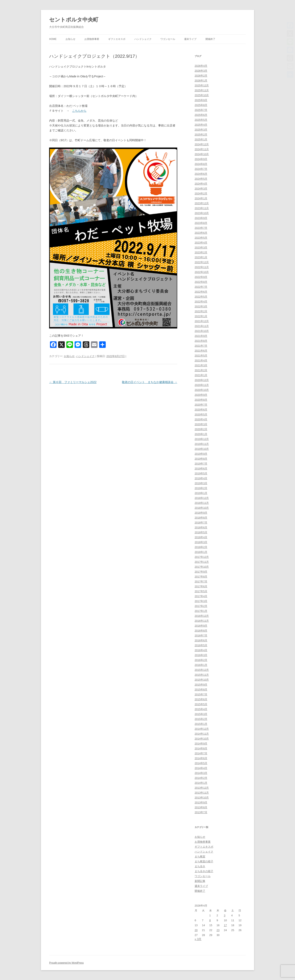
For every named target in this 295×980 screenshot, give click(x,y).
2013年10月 (202, 798)
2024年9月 (201, 159)
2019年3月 (201, 483)
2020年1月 (201, 434)
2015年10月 (202, 680)
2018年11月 (202, 503)
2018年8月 (201, 518)
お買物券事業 (92, 39)
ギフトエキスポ (117, 39)
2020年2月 (201, 429)
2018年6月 (201, 527)
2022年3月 (201, 306)
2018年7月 (201, 523)
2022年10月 (202, 272)
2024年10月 (202, 154)
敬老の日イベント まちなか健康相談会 (150, 382)
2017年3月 (201, 601)
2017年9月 (201, 572)
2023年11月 (202, 208)
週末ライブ (190, 39)
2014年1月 (201, 783)
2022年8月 (201, 282)
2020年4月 (201, 419)
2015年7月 (201, 694)
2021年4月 (201, 360)
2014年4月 (201, 768)
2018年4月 (201, 537)
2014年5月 (201, 763)
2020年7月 (201, 405)
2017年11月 (202, 562)
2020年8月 (201, 400)
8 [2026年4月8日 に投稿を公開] (210, 920)
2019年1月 (201, 493)
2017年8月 (201, 577)
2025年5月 (201, 120)
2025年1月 (201, 139)
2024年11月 (202, 149)
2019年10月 (202, 449)
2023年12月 (202, 203)
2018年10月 (202, 508)
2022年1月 (201, 316)
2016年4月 (201, 650)
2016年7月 (201, 635)
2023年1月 (201, 257)
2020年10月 (202, 390)
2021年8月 (201, 341)
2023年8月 (201, 223)
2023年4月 (201, 243)
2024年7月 (201, 169)
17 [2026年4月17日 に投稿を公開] (225, 925)
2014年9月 (201, 744)
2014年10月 (202, 739)
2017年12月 (202, 557)
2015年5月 (201, 704)
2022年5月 (201, 297)
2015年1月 (201, 724)
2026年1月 (201, 81)
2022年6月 (201, 292)
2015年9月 (201, 685)
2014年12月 (202, 729)
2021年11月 (202, 326)
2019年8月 (201, 459)
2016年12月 (202, 616)
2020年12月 (202, 380)
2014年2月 (201, 778)
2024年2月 (201, 193)
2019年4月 (201, 478)
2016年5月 (201, 645)
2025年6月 (201, 115)
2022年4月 (201, 302)
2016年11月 (202, 621)
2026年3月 (201, 71)
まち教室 (200, 857)
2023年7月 (201, 228)
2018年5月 (201, 532)
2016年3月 (201, 655)
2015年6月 (201, 699)
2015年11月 (202, 675)
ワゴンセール (168, 39)
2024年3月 (201, 189)
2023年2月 (201, 252)
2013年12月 (202, 788)
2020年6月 (201, 410)
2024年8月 (201, 164)
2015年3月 (201, 714)
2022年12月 (202, 262)
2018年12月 (202, 498)
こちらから (79, 111)
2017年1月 (201, 611)
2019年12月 (202, 439)
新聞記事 (200, 881)
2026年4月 (201, 66)
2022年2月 (201, 311)
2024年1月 (201, 198)
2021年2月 (201, 370)
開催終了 (210, 39)
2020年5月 (201, 414)
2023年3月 (201, 248)
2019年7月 (201, 464)
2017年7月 (201, 581)
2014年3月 (201, 773)
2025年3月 (201, 130)
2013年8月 (201, 807)
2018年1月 (201, 552)
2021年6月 (201, 351)
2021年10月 (202, 331)
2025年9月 (201, 100)
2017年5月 (201, 591)
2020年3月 (201, 424)
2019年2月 (201, 488)
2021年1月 (201, 375)
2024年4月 (201, 184)
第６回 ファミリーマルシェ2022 (73, 382)
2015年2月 (201, 719)
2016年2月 (201, 660)
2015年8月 (201, 690)
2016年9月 (201, 626)
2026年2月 (201, 76)
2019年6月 (201, 469)
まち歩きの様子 (204, 871)
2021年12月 (202, 321)
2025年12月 (202, 85)
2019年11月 (202, 444)
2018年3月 (201, 542)
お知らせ (70, 39)
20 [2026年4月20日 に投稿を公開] (196, 930)
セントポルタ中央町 (74, 20)
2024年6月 (201, 174)
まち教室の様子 (204, 861)
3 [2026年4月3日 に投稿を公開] (225, 915)
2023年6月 (201, 233)
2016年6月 (201, 640)
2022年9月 (201, 277)
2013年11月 (202, 793)
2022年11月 (202, 267)
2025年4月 (201, 125)
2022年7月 (201, 287)
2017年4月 (201, 596)
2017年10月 (202, 567)
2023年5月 (201, 238)
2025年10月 (202, 95)
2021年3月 (201, 365)
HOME (53, 39)
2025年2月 (201, 135)
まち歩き (200, 866)
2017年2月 (201, 606)
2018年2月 (201, 547)
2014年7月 (201, 753)
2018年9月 (201, 513)
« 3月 (198, 939)
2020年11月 (202, 385)
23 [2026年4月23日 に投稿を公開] (218, 930)
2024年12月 (202, 144)
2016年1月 (201, 665)
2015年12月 (202, 670)
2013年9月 (201, 802)
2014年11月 (202, 734)
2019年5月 (201, 473)
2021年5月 (201, 356)
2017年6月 (201, 586)
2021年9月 (201, 336)
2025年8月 (201, 105)
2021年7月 (201, 346)
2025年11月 (202, 90)
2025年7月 (201, 110)
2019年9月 (201, 454)
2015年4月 (201, 709)
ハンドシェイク (143, 39)
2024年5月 (201, 179)
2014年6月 (201, 758)
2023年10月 (202, 213)
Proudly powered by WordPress (66, 963)
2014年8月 (201, 748)
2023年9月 (201, 218)
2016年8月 (201, 631)
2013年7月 (201, 812)
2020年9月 (201, 395)
